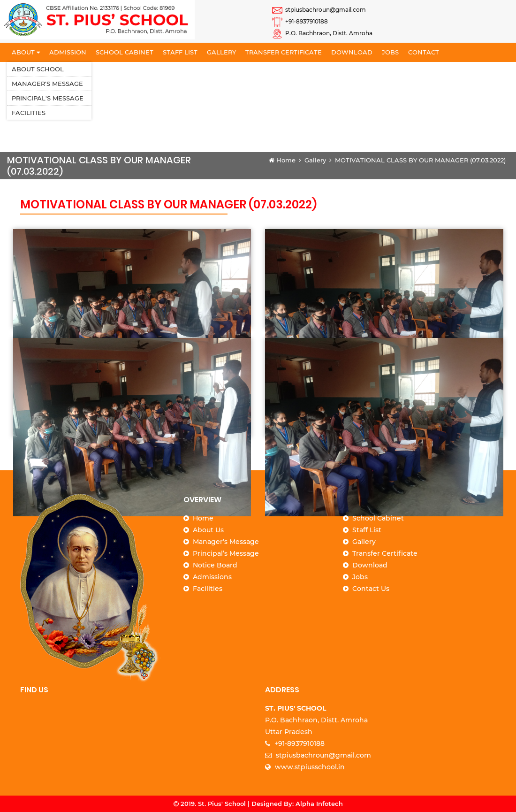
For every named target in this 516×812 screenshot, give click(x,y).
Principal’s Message (226, 553)
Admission (68, 52)
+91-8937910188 (300, 21)
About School (38, 69)
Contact (424, 52)
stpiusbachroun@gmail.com (319, 10)
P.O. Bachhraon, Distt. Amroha (322, 33)
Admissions (212, 577)
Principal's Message (48, 98)
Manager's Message (47, 84)
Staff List (180, 52)
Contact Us (371, 589)
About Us (208, 530)
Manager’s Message (226, 542)
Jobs (390, 52)
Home (282, 160)
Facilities (29, 113)
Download (352, 52)
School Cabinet (125, 52)
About (26, 52)
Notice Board (215, 565)
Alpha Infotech (319, 804)
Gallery (221, 52)
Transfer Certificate (284, 52)
